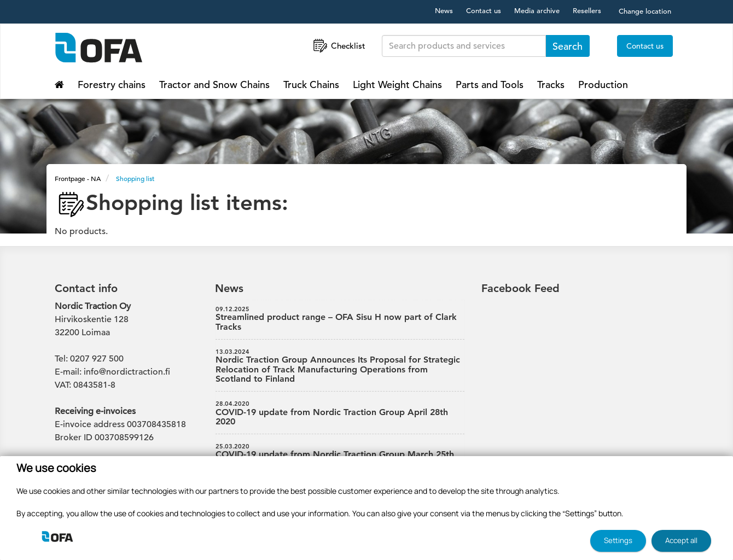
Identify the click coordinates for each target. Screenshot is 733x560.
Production (603, 84)
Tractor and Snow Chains (214, 84)
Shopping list (135, 178)
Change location (645, 11)
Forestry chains (112, 84)
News (444, 11)
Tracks (551, 84)
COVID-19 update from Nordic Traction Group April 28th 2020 (340, 413)
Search (568, 46)
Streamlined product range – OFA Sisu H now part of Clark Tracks (340, 319)
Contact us (484, 11)
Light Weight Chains (397, 84)
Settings (618, 540)
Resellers (587, 11)
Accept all (681, 540)
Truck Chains (311, 84)
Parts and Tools (490, 84)
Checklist (338, 46)
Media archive (537, 11)
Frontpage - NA (78, 178)
